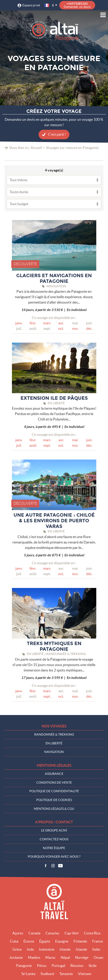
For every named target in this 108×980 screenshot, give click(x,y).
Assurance (54, 774)
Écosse (29, 941)
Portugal (58, 966)
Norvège (82, 957)
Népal (65, 957)
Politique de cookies (54, 800)
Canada (34, 933)
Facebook (46, 866)
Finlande (80, 941)
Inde (30, 949)
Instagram (53, 866)
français (47, 5)
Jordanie (16, 957)
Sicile (93, 966)
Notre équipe (54, 848)
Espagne (62, 941)
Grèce (17, 949)
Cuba (14, 941)
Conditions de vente (54, 783)
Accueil (36, 148)
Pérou (42, 966)
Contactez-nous (54, 839)
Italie (96, 949)
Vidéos (60, 866)
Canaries (52, 933)
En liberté (54, 743)
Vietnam (85, 974)
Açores (18, 933)
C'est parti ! (57, 134)
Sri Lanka (28, 974)
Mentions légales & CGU (54, 809)
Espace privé (31, 5)
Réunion (77, 966)
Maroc (50, 957)
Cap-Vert (72, 933)
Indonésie (47, 949)
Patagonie (24, 966)
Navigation (54, 752)
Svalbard (47, 974)
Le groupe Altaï (54, 830)
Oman (98, 957)
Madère (34, 957)
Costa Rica (92, 933)
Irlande (65, 949)
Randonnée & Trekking (54, 734)
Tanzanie (66, 974)
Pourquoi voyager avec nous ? (54, 857)
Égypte (45, 941)
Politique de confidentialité (54, 791)
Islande (81, 949)
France (98, 941)
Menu (103, 15)
